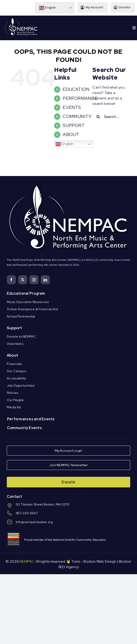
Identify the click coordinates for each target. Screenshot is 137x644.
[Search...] (110, 117)
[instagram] (34, 280)
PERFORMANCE (80, 98)
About (12, 355)
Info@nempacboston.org (34, 522)
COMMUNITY (77, 116)
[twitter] (23, 280)
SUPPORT (74, 125)
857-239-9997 (27, 513)
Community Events (24, 428)
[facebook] (11, 280)
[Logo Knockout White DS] (21, 19)
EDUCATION (76, 89)
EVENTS (72, 107)
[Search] (98, 117)
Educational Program (26, 293)
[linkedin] (45, 280)
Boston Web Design (100, 561)
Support (14, 328)
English (47, 8)
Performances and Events (31, 419)
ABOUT (71, 134)
